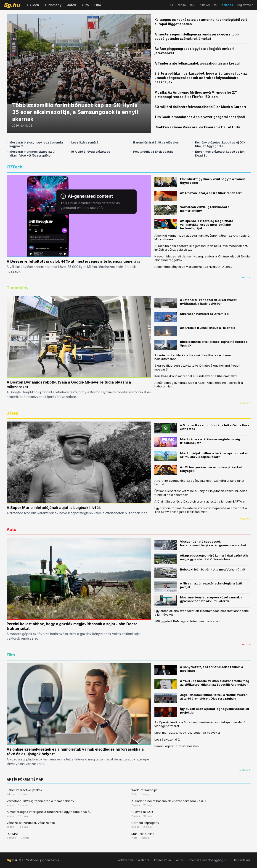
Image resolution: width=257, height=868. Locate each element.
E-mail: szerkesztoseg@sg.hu (207, 860)
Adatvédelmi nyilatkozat (134, 860)
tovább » (245, 277)
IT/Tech (33, 5)
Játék (72, 5)
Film (98, 5)
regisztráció (245, 5)
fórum (182, 5)
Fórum (179, 860)
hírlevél (205, 5)
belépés (227, 5)
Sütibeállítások (241, 860)
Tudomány (53, 5)
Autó (85, 5)
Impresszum (163, 860)
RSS (193, 5)
